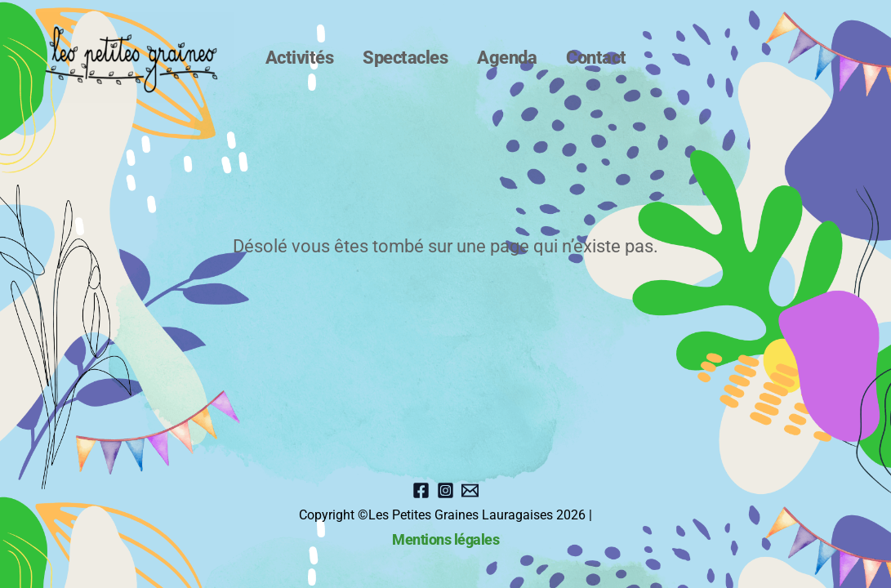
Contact (581, 58)
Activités (314, 58)
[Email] (470, 490)
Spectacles (410, 58)
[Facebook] (421, 490)
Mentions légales (445, 540)
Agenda (502, 58)
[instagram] (445, 490)
